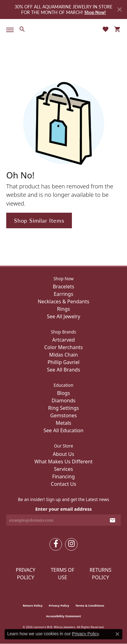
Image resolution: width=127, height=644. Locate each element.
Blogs (63, 393)
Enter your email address (63, 509)
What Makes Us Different (64, 462)
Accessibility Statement (63, 616)
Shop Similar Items (39, 220)
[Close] (119, 9)
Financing (64, 476)
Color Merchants (63, 347)
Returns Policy (101, 574)
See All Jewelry (63, 316)
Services (63, 469)
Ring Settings (64, 408)
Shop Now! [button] (95, 12)
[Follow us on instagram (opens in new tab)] (71, 544)
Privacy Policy (26, 574)
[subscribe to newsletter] (113, 520)
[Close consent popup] (117, 634)
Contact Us (63, 484)
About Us (64, 454)
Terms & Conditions (90, 606)
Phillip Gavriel (64, 362)
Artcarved (64, 340)
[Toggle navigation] (9, 30)
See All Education (63, 430)
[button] (22, 29)
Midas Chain (63, 355)
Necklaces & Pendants (63, 301)
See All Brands (64, 370)
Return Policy (33, 606)
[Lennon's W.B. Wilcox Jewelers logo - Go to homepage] (63, 29)
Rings (63, 309)
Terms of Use (63, 574)
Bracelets (64, 286)
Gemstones (63, 415)
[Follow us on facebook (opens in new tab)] (56, 544)
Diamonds (64, 400)
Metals (63, 423)
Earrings (64, 294)
